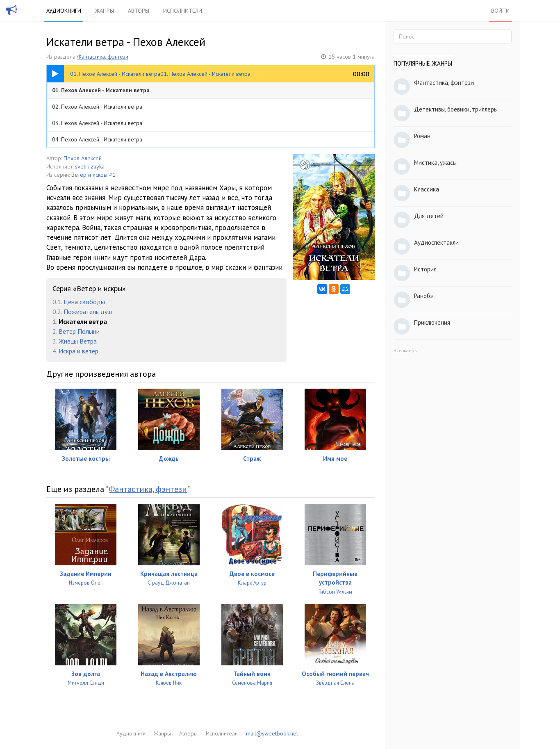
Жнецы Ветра (78, 341)
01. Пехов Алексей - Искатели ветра (101, 90)
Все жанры (406, 350)
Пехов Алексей (83, 158)
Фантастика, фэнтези (103, 57)
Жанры (105, 11)
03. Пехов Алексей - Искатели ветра (97, 123)
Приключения (432, 322)
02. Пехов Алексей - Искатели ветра (97, 107)
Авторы (139, 11)
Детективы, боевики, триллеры (456, 109)
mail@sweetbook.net (272, 733)
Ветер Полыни (79, 331)
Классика (427, 189)
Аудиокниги (64, 11)
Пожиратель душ (88, 312)
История (425, 269)
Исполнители (183, 11)
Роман (422, 136)
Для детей (429, 216)
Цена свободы (84, 302)
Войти (500, 11)
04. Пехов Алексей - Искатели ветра (97, 139)
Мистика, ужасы (435, 163)
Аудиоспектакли (436, 242)
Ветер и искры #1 (93, 175)
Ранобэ (423, 296)
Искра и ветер (79, 351)
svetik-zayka (90, 166)
